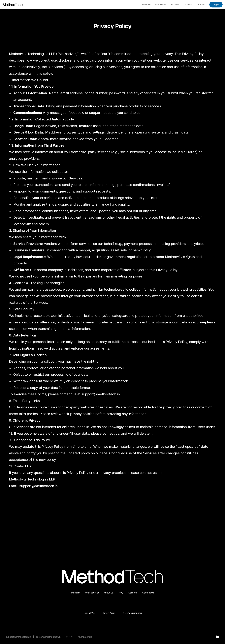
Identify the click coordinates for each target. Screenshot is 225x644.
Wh (86, 593)
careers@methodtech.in (48, 637)
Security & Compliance (133, 613)
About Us (108, 593)
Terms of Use (89, 613)
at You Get (94, 593)
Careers (133, 593)
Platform (76, 593)
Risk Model (161, 5)
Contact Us (148, 593)
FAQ (121, 593)
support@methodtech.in (18, 637)
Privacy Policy (109, 613)
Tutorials (201, 5)
